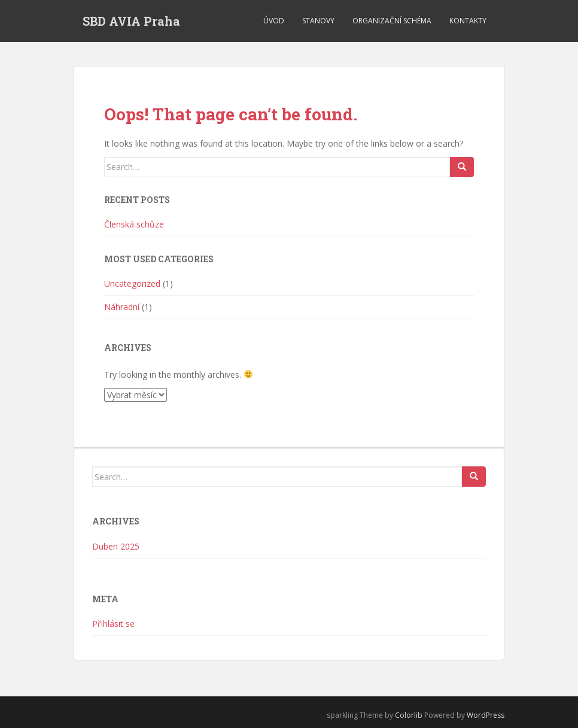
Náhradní (122, 307)
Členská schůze (134, 224)
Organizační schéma (392, 21)
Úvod (274, 21)
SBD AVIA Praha (131, 21)
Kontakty (468, 21)
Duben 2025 (116, 546)
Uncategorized (132, 283)
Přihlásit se (113, 624)
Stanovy (318, 21)
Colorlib (409, 715)
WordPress (486, 715)
